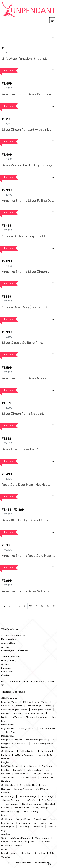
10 (31, 606)
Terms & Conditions (11, 657)
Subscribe (6, 668)
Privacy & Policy (9, 660)
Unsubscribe (7, 672)
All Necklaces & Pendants (13, 636)
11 (36, 606)
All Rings (5, 647)
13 (48, 606)
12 (42, 606)
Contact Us (7, 664)
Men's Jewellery (9, 639)
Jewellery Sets (8, 643)
